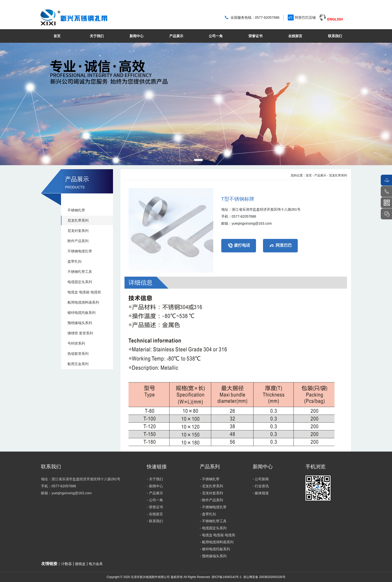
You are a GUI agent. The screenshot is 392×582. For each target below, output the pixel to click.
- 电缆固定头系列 (213, 528)
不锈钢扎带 (76, 210)
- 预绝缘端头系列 (213, 556)
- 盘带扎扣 (208, 514)
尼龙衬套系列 (78, 231)
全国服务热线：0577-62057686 (255, 17)
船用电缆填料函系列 (83, 302)
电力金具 (96, 564)
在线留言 (295, 36)
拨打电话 (239, 246)
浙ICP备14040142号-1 (226, 577)
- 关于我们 (155, 479)
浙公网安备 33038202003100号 (264, 577)
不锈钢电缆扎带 (80, 251)
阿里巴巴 (280, 246)
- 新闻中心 (155, 486)
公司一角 (216, 36)
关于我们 (97, 36)
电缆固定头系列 (80, 282)
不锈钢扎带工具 (80, 272)
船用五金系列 (78, 364)
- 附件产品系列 (211, 500)
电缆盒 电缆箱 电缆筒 (84, 292)
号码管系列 (76, 343)
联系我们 (335, 36)
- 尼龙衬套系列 (211, 493)
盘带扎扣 (74, 261)
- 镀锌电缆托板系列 (215, 549)
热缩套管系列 (78, 354)
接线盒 (80, 564)
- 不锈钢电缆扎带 (213, 507)
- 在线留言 (155, 514)
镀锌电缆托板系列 (81, 313)
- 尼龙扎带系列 (337, 175)
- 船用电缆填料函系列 (217, 542)
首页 (57, 36)
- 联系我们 (155, 521)
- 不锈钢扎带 (210, 479)
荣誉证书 (255, 36)
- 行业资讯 (261, 486)
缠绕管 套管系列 (80, 333)
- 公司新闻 (261, 479)
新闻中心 (136, 36)
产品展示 (176, 36)
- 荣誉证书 (155, 507)
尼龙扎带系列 (78, 220)
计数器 (66, 564)
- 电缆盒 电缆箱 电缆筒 (217, 535)
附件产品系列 (78, 241)
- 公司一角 (155, 500)
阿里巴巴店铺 (305, 17)
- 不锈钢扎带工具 (213, 521)
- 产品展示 (319, 175)
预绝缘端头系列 (80, 323)
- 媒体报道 (261, 493)
